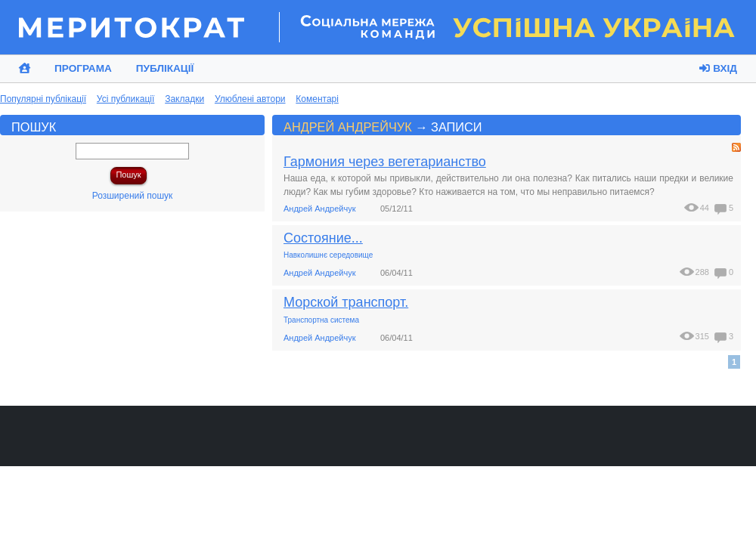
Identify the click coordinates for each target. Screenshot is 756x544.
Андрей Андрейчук (348, 127)
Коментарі (317, 99)
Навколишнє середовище (328, 255)
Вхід (718, 68)
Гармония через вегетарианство (385, 162)
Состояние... (323, 238)
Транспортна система (321, 320)
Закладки (184, 99)
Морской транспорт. (346, 302)
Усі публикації (126, 99)
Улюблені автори (250, 99)
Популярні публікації (43, 99)
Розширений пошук (133, 196)
